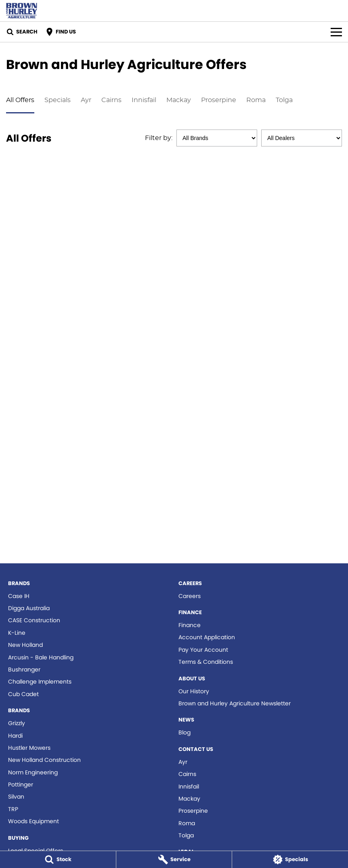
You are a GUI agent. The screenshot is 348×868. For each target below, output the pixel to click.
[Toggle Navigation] (336, 32)
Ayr (86, 100)
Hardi (15, 736)
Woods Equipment (34, 821)
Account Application (207, 637)
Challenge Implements (40, 682)
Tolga (284, 100)
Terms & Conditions (206, 662)
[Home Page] (22, 11)
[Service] (174, 860)
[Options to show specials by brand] (217, 138)
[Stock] (58, 860)
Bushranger (24, 669)
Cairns (111, 100)
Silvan (16, 797)
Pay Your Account (203, 650)
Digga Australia (29, 608)
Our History (194, 691)
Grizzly (17, 723)
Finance (190, 625)
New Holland (25, 645)
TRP (13, 809)
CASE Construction (34, 620)
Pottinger (21, 784)
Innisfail (144, 100)
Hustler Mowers (29, 748)
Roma (256, 100)
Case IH (19, 596)
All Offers (20, 100)
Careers (190, 596)
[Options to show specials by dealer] (302, 138)
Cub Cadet (23, 694)
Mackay (179, 100)
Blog (184, 732)
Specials (58, 100)
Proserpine (219, 100)
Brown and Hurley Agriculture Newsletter (235, 703)
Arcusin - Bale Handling (41, 657)
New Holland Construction (44, 760)
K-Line (17, 633)
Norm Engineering (33, 772)
